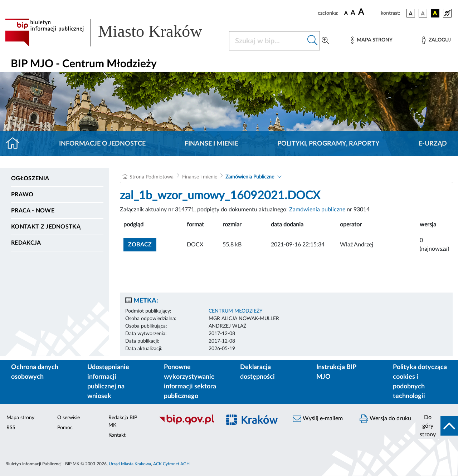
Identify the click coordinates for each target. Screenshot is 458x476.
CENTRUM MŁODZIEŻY (236, 311)
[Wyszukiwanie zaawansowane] (325, 41)
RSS (11, 428)
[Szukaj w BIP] (267, 41)
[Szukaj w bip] (313, 41)
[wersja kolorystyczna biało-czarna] (423, 13)
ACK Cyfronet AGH (171, 464)
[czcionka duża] (368, 12)
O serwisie (69, 418)
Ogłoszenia (30, 178)
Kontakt (117, 435)
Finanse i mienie (211, 144)
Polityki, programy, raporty (328, 144)
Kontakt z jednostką (46, 227)
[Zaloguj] (436, 40)
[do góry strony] (437, 426)
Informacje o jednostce (102, 144)
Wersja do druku (385, 419)
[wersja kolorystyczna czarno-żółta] (435, 13)
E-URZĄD (433, 144)
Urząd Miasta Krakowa (130, 464)
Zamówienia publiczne (317, 210)
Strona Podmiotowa (152, 177)
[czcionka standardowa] (346, 13)
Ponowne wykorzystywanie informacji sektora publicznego (190, 382)
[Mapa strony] (372, 40)
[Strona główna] (16, 144)
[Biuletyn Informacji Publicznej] (186, 424)
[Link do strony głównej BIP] (113, 33)
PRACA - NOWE (33, 211)
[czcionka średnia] (353, 13)
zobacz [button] (142, 244)
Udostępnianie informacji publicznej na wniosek (108, 382)
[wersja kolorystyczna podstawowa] (411, 13)
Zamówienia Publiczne (250, 177)
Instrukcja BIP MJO (336, 372)
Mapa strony (20, 418)
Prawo (22, 195)
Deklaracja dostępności (257, 372)
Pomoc (65, 428)
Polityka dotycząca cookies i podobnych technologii (420, 382)
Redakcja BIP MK (123, 421)
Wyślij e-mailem (318, 419)
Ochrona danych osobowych (35, 372)
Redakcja (26, 243)
